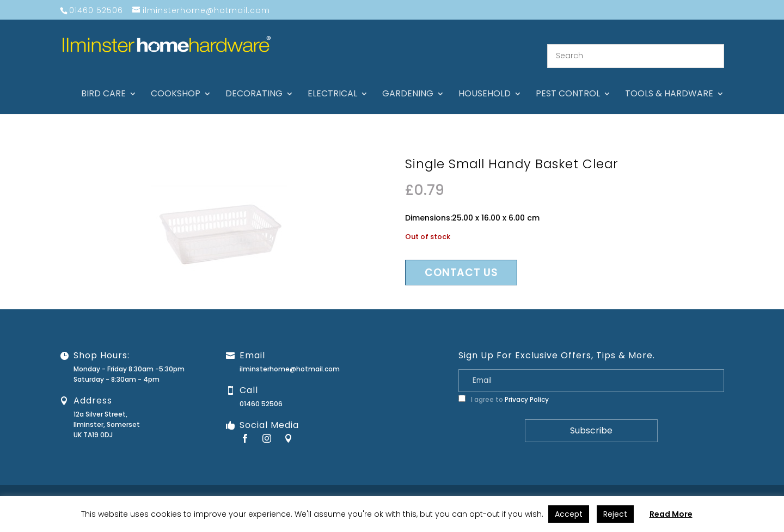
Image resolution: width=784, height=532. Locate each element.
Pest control (568, 82)
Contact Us (525, 487)
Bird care (103, 82)
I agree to (504, 386)
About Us (482, 487)
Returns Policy (621, 487)
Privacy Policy (527, 386)
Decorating (254, 82)
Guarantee (571, 487)
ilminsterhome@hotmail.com (290, 356)
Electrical (332, 82)
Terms (716, 487)
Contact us (461, 259)
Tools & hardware (669, 82)
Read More (671, 514)
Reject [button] (615, 514)
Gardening (408, 82)
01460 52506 (261, 391)
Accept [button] (569, 514)
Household (485, 82)
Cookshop (176, 82)
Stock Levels (755, 487)
